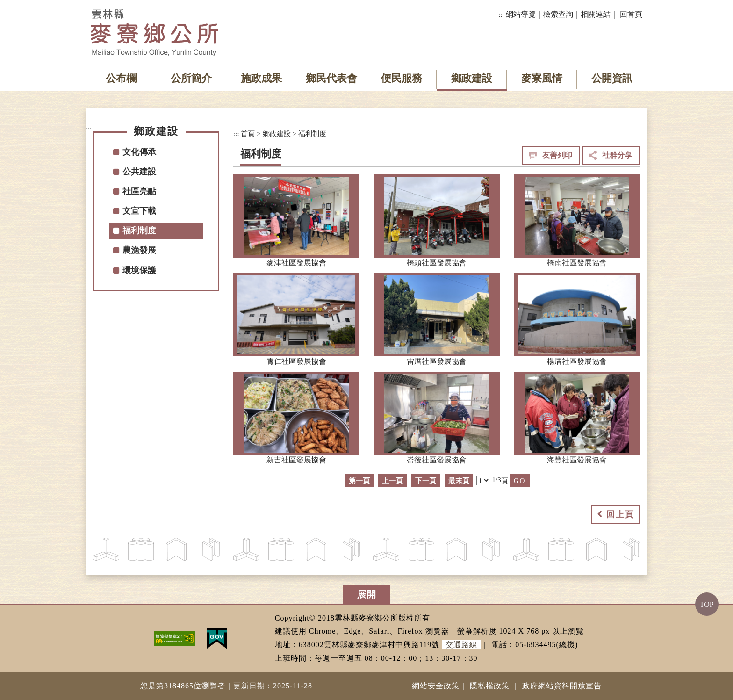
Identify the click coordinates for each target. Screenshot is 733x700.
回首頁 (631, 14)
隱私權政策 (490, 686)
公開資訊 (612, 78)
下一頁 (426, 480)
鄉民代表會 (331, 78)
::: (501, 15)
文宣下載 (139, 211)
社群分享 (617, 155)
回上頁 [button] (620, 514)
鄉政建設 (472, 78)
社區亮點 (139, 191)
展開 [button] (366, 594)
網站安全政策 (436, 686)
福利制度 (139, 231)
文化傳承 (139, 152)
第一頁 (359, 480)
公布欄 (121, 78)
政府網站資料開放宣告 (562, 686)
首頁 (248, 134)
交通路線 (461, 645)
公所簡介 (191, 78)
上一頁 (392, 480)
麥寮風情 (542, 78)
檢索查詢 (558, 14)
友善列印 (557, 155)
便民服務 (402, 78)
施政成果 (261, 78)
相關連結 (596, 14)
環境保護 (139, 270)
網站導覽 (521, 14)
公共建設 (139, 172)
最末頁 (459, 480)
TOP (707, 604)
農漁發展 (139, 250)
